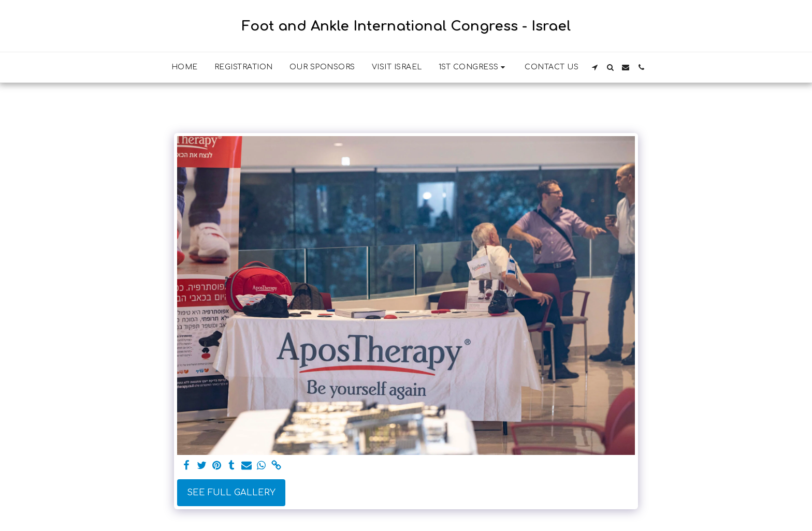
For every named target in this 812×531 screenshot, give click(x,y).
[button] (474, 67)
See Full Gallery (231, 492)
